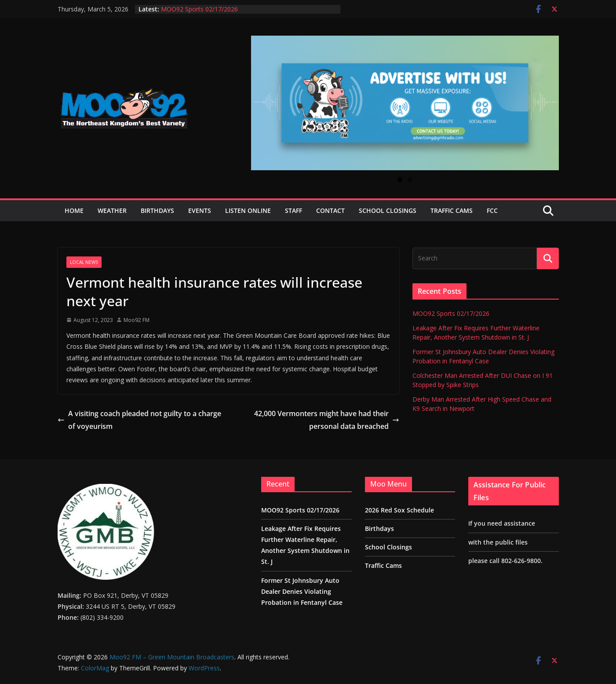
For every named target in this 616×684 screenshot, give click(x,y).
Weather (112, 210)
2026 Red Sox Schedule (399, 510)
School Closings (388, 210)
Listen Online (248, 210)
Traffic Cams (452, 210)
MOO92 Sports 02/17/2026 (199, 9)
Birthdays (157, 210)
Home (74, 210)
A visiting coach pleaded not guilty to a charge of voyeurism (139, 420)
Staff (293, 210)
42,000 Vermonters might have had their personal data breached (327, 420)
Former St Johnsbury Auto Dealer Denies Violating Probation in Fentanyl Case (302, 591)
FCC (492, 210)
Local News (84, 262)
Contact (330, 210)
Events (200, 210)
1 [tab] (400, 180)
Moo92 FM (137, 320)
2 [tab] (410, 180)
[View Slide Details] (405, 103)
